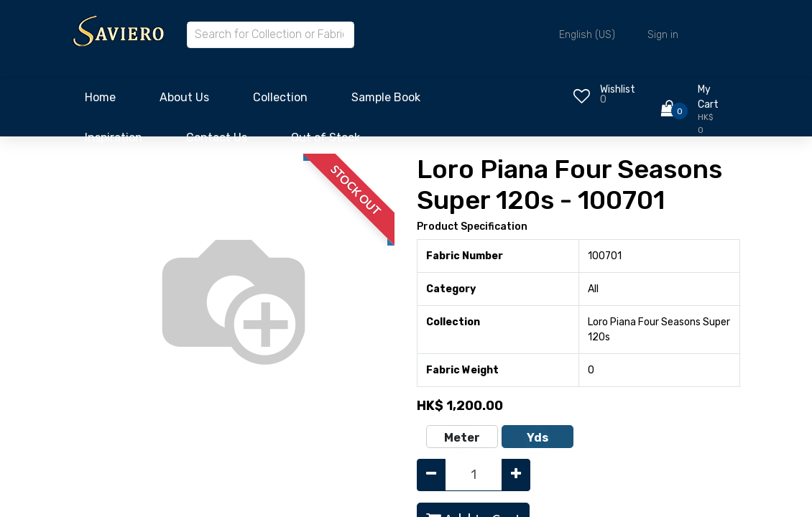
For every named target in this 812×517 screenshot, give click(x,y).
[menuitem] (100, 101)
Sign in (663, 35)
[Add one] (516, 475)
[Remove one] (431, 475)
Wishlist (618, 89)
